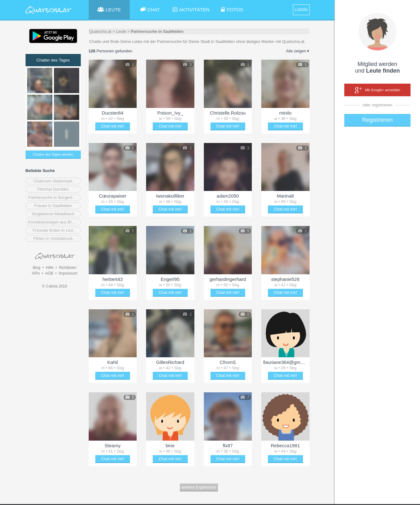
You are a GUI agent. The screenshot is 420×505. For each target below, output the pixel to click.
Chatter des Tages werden (53, 154)
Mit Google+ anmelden (377, 90)
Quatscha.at (100, 31)
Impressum (68, 273)
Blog (37, 268)
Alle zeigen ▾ (298, 51)
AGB (49, 273)
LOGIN (301, 10)
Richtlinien (68, 268)
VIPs (36, 273)
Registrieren (377, 120)
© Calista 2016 (55, 286)
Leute (121, 31)
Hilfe (50, 268)
